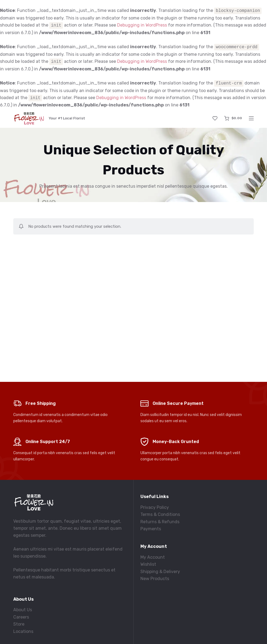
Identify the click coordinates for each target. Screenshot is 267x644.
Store (19, 624)
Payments (151, 529)
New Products (155, 579)
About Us (23, 610)
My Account (153, 557)
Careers (21, 617)
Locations (23, 631)
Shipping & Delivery (160, 572)
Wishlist (148, 564)
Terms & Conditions (160, 514)
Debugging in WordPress (142, 25)
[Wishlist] (215, 118)
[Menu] (251, 118)
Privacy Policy (155, 507)
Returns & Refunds (160, 522)
